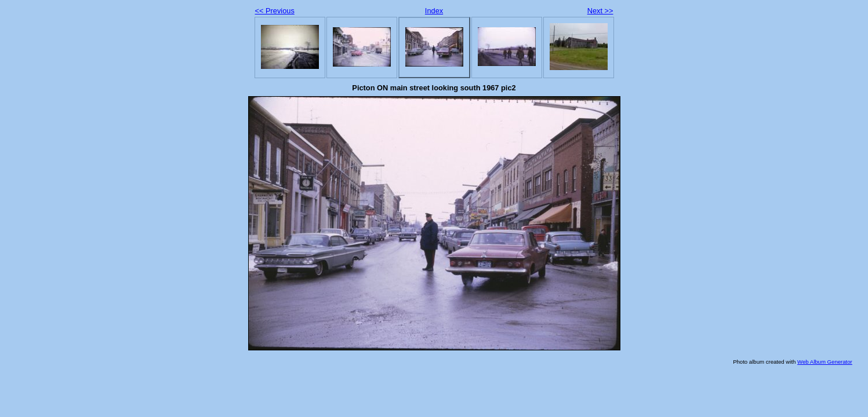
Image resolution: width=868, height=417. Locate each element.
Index (434, 11)
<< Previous (275, 11)
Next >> (600, 11)
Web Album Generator (825, 362)
